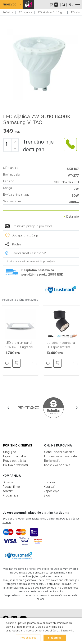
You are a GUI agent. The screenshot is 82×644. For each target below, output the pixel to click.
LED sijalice (25, 12)
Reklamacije (52, 461)
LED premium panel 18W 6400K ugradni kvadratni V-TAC (19, 345)
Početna (8, 12)
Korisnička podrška (57, 465)
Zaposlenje (51, 491)
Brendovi (50, 482)
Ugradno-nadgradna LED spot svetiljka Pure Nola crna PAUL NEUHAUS (61, 345)
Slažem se (55, 638)
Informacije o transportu (60, 456)
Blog (47, 495)
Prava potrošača (15, 461)
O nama (8, 482)
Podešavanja (28, 638)
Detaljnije (71, 216)
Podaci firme (11, 487)
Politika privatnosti (15, 465)
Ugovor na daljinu (15, 456)
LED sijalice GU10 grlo (51, 12)
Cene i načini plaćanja (59, 452)
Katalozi (49, 487)
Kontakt (8, 491)
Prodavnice (10, 495)
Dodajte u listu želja (25, 235)
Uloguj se (10, 452)
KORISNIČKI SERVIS (18, 445)
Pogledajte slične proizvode (20, 300)
